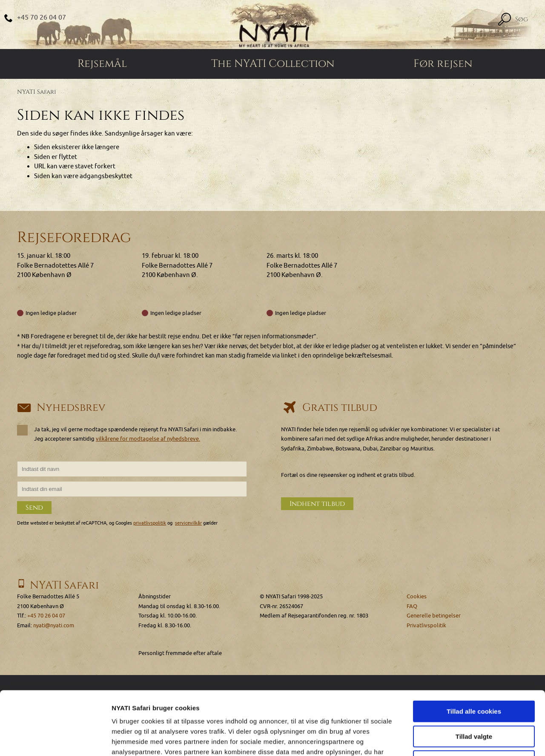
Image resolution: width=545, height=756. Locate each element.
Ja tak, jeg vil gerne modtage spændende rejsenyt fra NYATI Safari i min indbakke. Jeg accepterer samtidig (127, 434)
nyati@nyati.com (54, 625)
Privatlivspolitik (426, 625)
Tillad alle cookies (474, 652)
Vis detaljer (443, 739)
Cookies (417, 596)
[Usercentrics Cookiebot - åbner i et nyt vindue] (55, 739)
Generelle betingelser (434, 616)
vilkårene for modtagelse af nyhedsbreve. (148, 439)
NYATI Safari (37, 92)
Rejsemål (102, 64)
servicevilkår (188, 523)
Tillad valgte (474, 677)
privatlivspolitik (150, 523)
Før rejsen (443, 64)
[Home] (272, 25)
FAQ (412, 606)
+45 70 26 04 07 (42, 17)
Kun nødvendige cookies (474, 702)
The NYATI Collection (273, 64)
